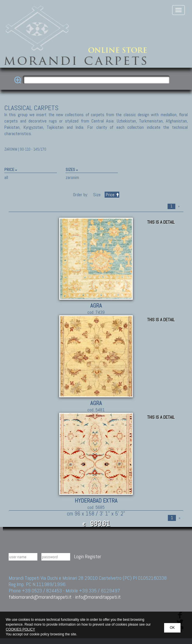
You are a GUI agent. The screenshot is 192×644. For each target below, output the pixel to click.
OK (172, 628)
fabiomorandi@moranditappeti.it (40, 597)
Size (97, 195)
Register (93, 556)
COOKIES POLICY (20, 629)
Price (112, 195)
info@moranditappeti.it (98, 597)
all (6, 177)
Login (79, 556)
